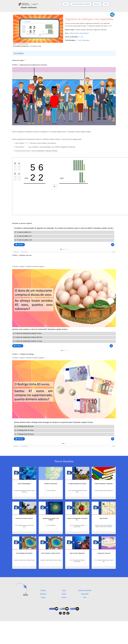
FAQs (85, 597)
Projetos (43, 597)
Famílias (64, 594)
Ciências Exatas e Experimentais (79, 33)
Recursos (97, 4)
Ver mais (111, 572)
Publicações (43, 594)
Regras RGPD (85, 594)
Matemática (86, 40)
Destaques (43, 590)
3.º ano (81, 37)
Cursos (106, 4)
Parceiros (64, 597)
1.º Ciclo (79, 40)
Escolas (64, 590)
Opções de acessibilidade (85, 590)
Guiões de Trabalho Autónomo (81, 4)
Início (66, 4)
